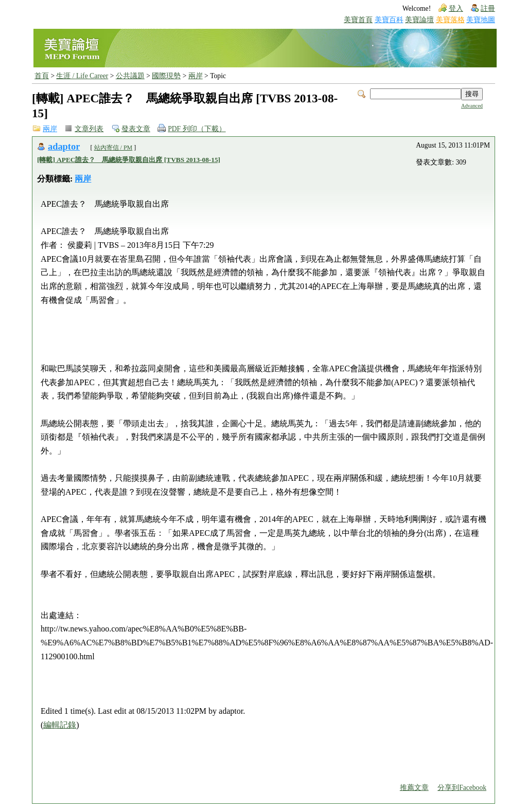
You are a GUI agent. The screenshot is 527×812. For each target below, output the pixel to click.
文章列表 (89, 129)
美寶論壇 (419, 20)
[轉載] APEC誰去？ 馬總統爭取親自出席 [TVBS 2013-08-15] (129, 160)
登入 (456, 8)
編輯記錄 (60, 725)
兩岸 (196, 76)
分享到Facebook (462, 788)
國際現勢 (166, 76)
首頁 (42, 76)
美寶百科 (389, 20)
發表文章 (136, 129)
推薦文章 (414, 788)
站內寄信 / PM (113, 148)
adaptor (64, 147)
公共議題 (130, 76)
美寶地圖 (481, 20)
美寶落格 (450, 20)
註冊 (488, 8)
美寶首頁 (358, 20)
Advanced (472, 106)
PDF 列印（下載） (197, 129)
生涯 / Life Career (82, 76)
